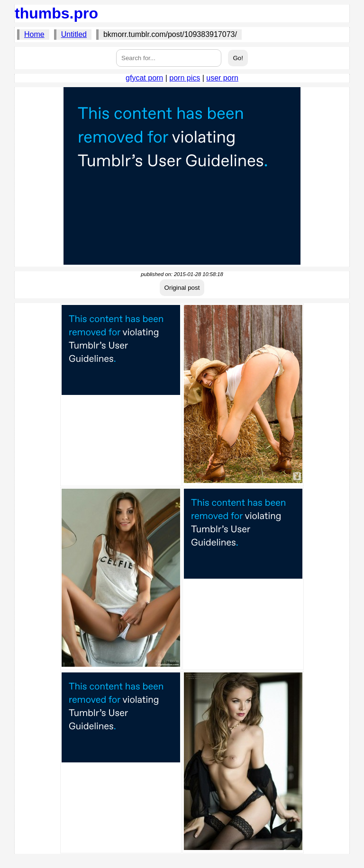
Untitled (74, 34)
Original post (182, 288)
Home (34, 34)
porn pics (185, 78)
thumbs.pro (56, 13)
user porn (222, 78)
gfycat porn (144, 78)
